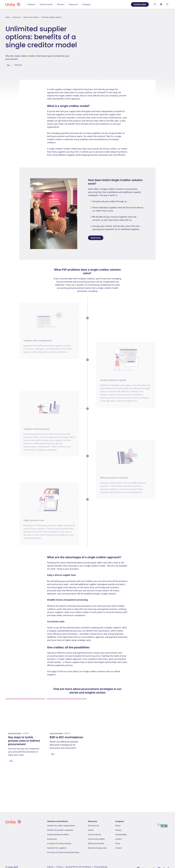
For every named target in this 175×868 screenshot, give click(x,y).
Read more (96, 252)
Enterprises (52, 839)
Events (91, 830)
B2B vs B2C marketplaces (66, 751)
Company (120, 821)
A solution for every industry (59, 843)
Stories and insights (31, 17)
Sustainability (121, 834)
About (118, 826)
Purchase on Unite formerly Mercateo (63, 852)
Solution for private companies (60, 830)
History (118, 830)
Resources (17, 17)
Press (118, 843)
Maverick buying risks (97, 848)
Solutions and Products (58, 821)
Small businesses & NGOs (58, 834)
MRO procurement (96, 843)
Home (8, 17)
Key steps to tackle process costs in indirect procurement (24, 755)
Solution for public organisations (61, 826)
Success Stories (95, 834)
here (54, 685)
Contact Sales (140, 4)
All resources (94, 826)
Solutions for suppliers (57, 848)
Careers (119, 839)
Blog (8, 65)
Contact (119, 848)
